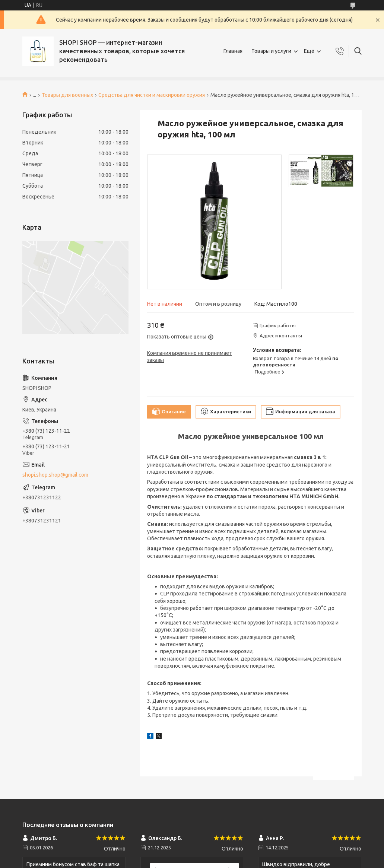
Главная (233, 51)
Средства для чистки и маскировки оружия (152, 95)
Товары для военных (67, 95)
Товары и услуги (271, 51)
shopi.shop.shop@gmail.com (55, 475)
